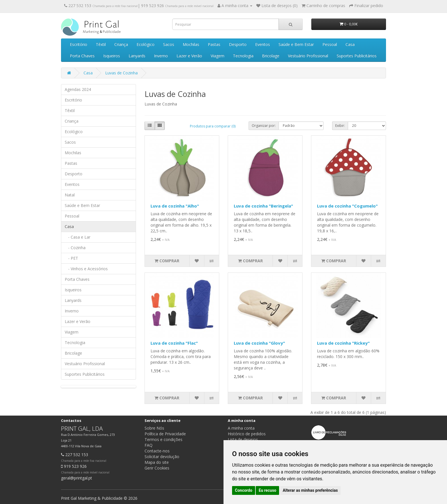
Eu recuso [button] (267, 490)
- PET (71, 258)
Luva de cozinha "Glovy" (259, 343)
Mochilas (191, 44)
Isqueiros (112, 56)
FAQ (149, 445)
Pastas (214, 44)
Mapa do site (157, 462)
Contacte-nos (157, 451)
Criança (121, 44)
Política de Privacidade (165, 434)
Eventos (263, 44)
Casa (350, 44)
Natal (70, 195)
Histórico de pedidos (247, 434)
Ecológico (146, 44)
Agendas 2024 (78, 89)
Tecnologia (243, 56)
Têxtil (101, 44)
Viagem (218, 56)
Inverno (161, 56)
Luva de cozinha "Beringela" (263, 206)
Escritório (79, 44)
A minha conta (241, 428)
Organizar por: (264, 126)
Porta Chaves (82, 56)
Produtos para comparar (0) (213, 126)
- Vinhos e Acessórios (86, 269)
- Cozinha (75, 248)
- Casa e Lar (78, 237)
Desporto (238, 44)
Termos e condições (163, 439)
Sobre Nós (154, 428)
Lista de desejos (243, 439)
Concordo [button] (244, 490)
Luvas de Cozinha (121, 73)
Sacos (169, 44)
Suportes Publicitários (357, 56)
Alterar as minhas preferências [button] (310, 490)
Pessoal (330, 44)
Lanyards (137, 56)
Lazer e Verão (189, 56)
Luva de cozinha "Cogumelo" (347, 206)
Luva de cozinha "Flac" (174, 343)
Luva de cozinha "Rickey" (343, 343)
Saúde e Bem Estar (296, 44)
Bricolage (271, 56)
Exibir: (340, 126)
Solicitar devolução (162, 457)
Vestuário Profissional (308, 56)
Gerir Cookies (157, 468)
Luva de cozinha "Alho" (175, 206)
